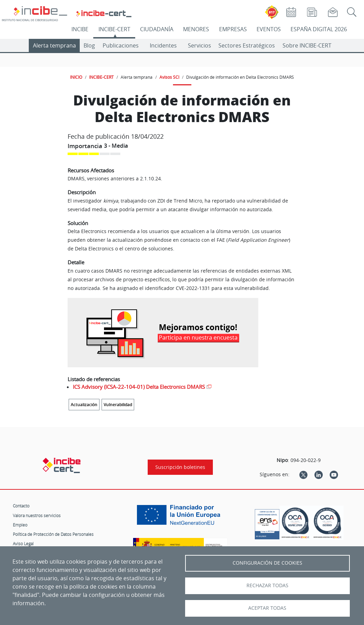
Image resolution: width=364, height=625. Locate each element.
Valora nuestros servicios (37, 515)
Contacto (21, 506)
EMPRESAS (233, 29)
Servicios (200, 45)
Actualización (84, 405)
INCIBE (80, 29)
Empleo (20, 525)
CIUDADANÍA (157, 29)
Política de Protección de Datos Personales (53, 534)
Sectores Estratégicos (247, 45)
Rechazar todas (267, 585)
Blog (89, 45)
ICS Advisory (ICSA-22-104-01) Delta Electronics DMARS (139, 387)
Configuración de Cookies (267, 563)
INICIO (76, 77)
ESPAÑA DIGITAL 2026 (319, 29)
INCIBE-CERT (114, 29)
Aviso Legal (23, 543)
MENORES (196, 29)
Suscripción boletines (180, 467)
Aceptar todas (267, 608)
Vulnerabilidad (118, 405)
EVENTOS (269, 29)
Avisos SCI (169, 77)
